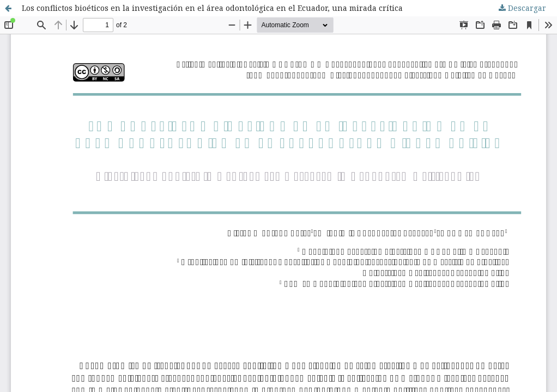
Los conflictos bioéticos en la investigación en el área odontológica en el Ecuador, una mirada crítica (212, 8)
